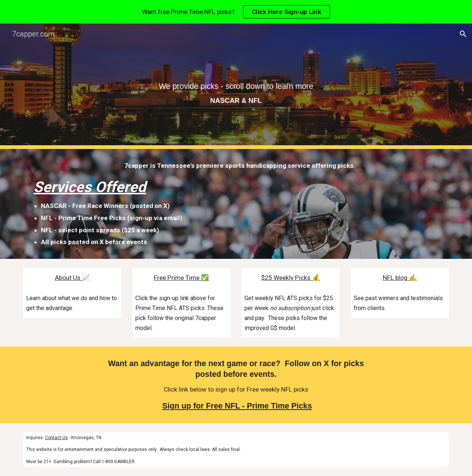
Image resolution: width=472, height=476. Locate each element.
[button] (463, 34)
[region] (236, 12)
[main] (236, 86)
